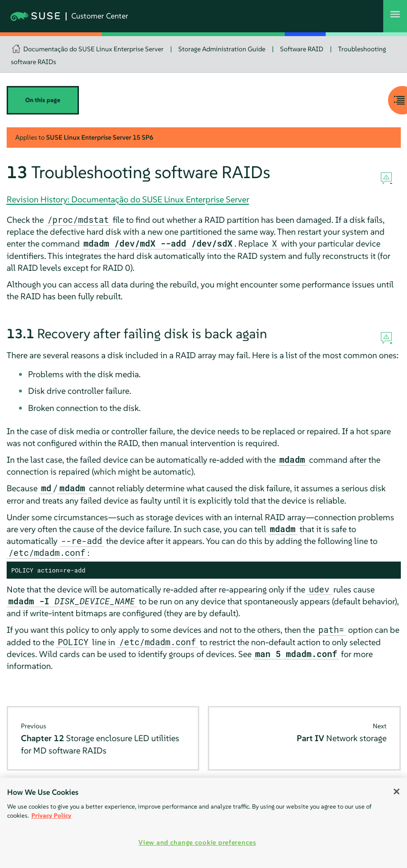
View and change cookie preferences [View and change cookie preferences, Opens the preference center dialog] (197, 842)
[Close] (397, 792)
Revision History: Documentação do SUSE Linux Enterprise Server (128, 199)
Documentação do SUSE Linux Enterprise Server (93, 49)
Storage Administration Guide (222, 49)
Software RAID (302, 49)
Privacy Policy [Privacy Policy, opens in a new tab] (51, 816)
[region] (203, 823)
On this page (43, 100)
